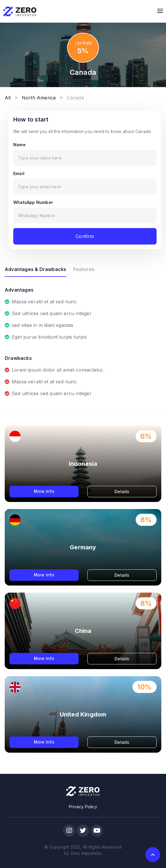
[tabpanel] (83, 337)
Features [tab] (84, 269)
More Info (44, 491)
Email (19, 173)
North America (39, 98)
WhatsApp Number (33, 202)
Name (19, 145)
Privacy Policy (83, 807)
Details (122, 492)
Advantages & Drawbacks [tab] (35, 269)
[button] (153, 855)
